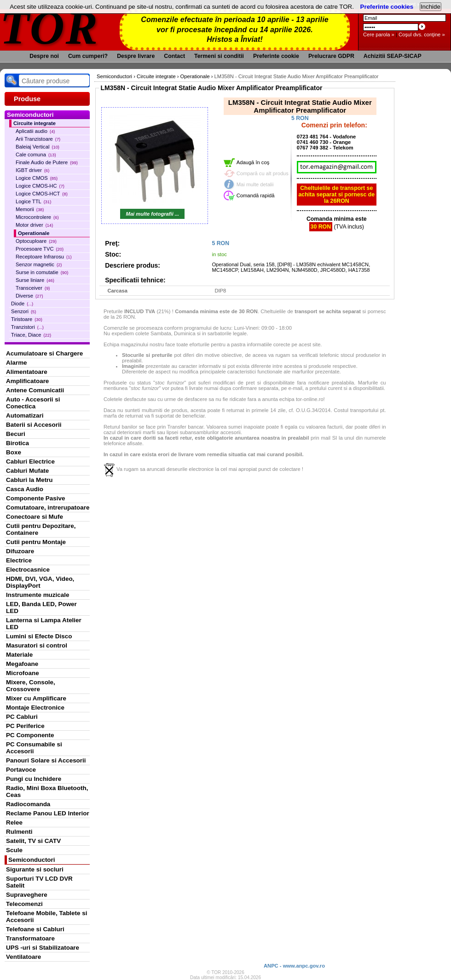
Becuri (16, 434)
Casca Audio (25, 489)
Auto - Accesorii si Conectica (33, 403)
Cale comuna (36, 155)
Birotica (17, 443)
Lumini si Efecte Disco (39, 636)
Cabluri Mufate (27, 471)
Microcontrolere (37, 217)
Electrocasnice (28, 570)
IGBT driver (32, 170)
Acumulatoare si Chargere (44, 353)
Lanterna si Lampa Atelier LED (44, 624)
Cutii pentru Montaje (36, 542)
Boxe (14, 452)
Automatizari (25, 415)
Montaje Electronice (35, 708)
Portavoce (21, 770)
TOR (49, 27)
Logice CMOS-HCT (42, 194)
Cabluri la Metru (29, 480)
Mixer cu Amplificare (36, 698)
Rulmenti (19, 832)
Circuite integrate (35, 123)
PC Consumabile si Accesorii (34, 748)
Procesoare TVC (40, 249)
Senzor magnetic (39, 264)
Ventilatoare (23, 957)
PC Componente (30, 735)
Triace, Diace (31, 335)
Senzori (23, 311)
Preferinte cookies (387, 7)
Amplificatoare (27, 381)
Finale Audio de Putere (47, 162)
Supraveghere (27, 895)
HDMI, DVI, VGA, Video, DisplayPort (40, 582)
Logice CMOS (37, 178)
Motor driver (34, 225)
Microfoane (23, 673)
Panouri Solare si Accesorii (46, 760)
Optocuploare (36, 241)
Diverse (29, 296)
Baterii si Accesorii (34, 425)
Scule (14, 850)
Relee (14, 822)
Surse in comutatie (42, 272)
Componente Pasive (35, 498)
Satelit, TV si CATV (33, 841)
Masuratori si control (37, 645)
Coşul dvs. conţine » (422, 34)
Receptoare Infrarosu (44, 257)
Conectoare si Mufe (35, 517)
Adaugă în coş (253, 162)
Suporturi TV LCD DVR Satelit (39, 882)
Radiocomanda (28, 804)
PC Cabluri (22, 717)
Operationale (34, 233)
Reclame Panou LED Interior (48, 813)
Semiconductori (32, 860)
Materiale (19, 655)
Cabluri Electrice (30, 461)
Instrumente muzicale (38, 595)
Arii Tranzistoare (38, 139)
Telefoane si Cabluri (35, 929)
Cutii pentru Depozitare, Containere (41, 529)
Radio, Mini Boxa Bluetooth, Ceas (47, 791)
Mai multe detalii (255, 184)
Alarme (17, 363)
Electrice (19, 560)
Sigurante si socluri (35, 869)
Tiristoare (27, 319)
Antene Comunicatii (35, 390)
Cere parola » (379, 34)
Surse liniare (35, 280)
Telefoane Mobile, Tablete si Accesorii (46, 917)
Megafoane (22, 664)
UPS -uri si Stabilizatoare (43, 948)
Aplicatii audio (35, 131)
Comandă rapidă (256, 195)
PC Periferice (25, 726)
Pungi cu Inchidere (34, 779)
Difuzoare (20, 551)
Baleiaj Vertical (38, 147)
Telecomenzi (24, 904)
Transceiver (33, 288)
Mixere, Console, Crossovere (31, 686)
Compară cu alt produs (263, 173)
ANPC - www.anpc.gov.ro (294, 966)
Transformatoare (30, 938)
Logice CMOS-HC (40, 186)
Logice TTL (33, 201)
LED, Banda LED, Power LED (41, 607)
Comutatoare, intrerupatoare (48, 507)
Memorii (30, 209)
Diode (22, 304)
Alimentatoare (27, 372)
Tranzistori (27, 327)
